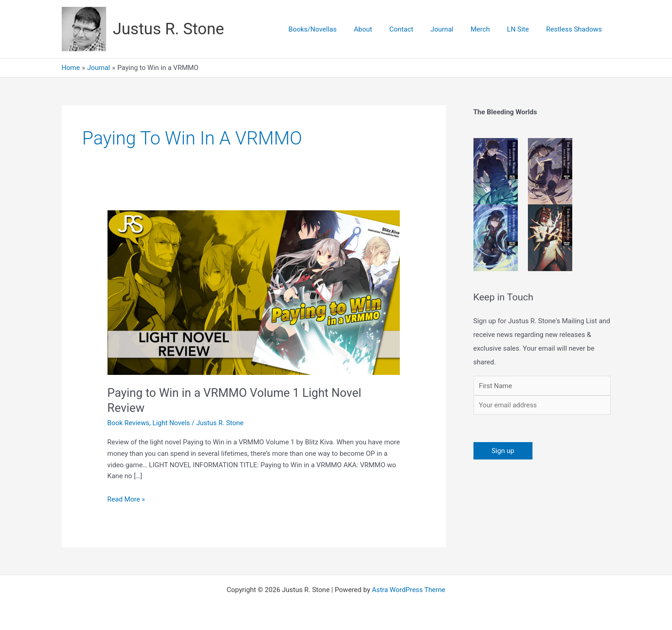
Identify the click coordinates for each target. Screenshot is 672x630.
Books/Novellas (335, 29)
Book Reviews (129, 423)
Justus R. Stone (169, 29)
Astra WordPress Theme (409, 590)
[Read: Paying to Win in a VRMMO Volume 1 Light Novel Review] (254, 292)
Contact (417, 29)
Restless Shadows (575, 29)
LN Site (523, 29)
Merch (489, 29)
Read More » (126, 499)
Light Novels (172, 423)
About (382, 29)
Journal (454, 29)
